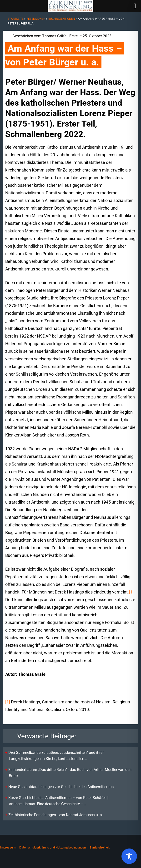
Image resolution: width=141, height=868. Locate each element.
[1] (131, 592)
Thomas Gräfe (54, 36)
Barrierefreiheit (100, 847)
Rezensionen (36, 19)
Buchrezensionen (62, 19)
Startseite (16, 19)
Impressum (8, 847)
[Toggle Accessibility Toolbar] (129, 856)
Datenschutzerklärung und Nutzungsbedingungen (53, 847)
